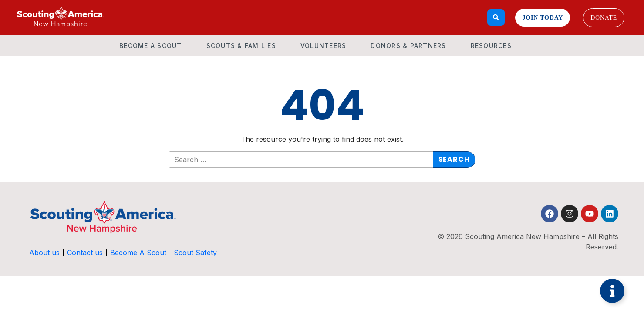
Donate (604, 18)
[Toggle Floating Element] (612, 291)
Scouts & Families (241, 46)
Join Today (543, 18)
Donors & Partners (408, 46)
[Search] (496, 17)
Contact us (85, 253)
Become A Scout (151, 46)
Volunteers (324, 46)
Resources (491, 46)
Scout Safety (196, 253)
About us (45, 253)
